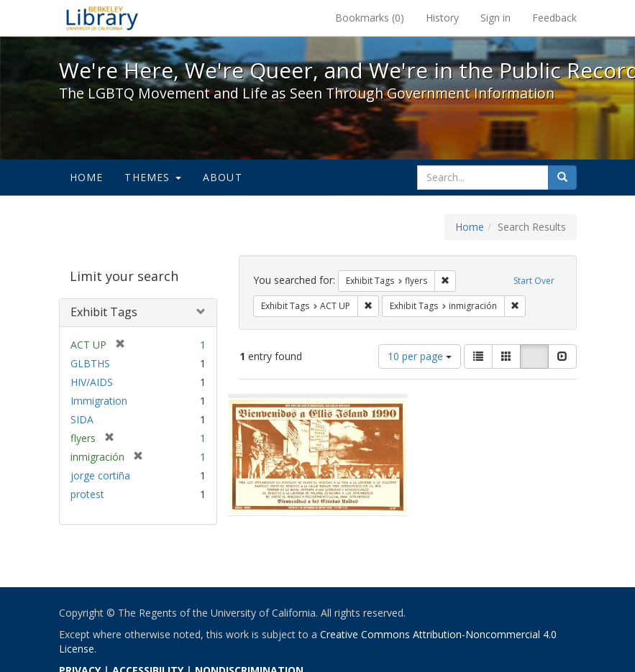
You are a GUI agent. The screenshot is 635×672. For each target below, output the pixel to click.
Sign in (495, 18)
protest (87, 494)
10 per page (420, 356)
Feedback (554, 18)
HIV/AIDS (92, 382)
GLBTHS (90, 363)
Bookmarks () (370, 18)
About (223, 177)
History (442, 18)
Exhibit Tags (104, 312)
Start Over (534, 281)
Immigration (99, 401)
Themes (152, 177)
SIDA (82, 419)
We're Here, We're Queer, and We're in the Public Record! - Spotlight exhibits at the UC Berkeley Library (102, 18)
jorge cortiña (100, 475)
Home (87, 177)
